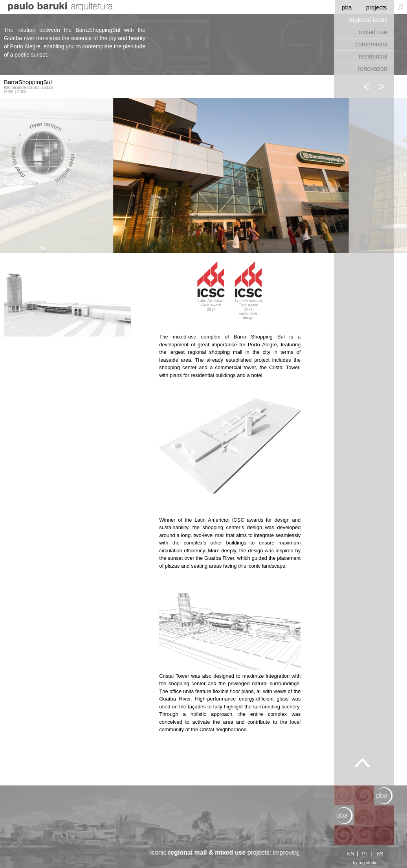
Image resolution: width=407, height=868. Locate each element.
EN (350, 854)
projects (377, 7)
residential (373, 56)
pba (347, 7)
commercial (371, 44)
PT (366, 854)
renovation (373, 69)
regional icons (368, 20)
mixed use (373, 32)
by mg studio (365, 863)
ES (380, 854)
